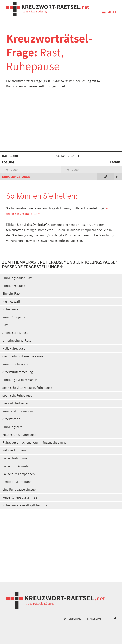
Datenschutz (73, 619)
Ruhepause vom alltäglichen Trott (26, 505)
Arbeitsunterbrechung (18, 372)
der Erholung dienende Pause (23, 356)
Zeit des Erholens (14, 450)
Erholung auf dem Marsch (20, 380)
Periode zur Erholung (17, 482)
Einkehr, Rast (11, 294)
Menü (109, 13)
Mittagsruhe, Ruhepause (19, 435)
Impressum (94, 619)
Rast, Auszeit (11, 301)
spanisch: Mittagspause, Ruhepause (27, 388)
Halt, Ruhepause (14, 348)
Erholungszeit (12, 427)
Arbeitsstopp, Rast (15, 333)
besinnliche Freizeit (16, 403)
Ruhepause (10, 309)
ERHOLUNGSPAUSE (16, 177)
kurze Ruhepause (14, 317)
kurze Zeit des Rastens (18, 411)
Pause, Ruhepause (15, 458)
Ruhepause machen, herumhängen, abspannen (35, 443)
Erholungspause (14, 286)
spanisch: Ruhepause (17, 395)
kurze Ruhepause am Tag (20, 497)
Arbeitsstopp (11, 419)
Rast (5, 325)
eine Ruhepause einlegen (20, 490)
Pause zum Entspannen (19, 474)
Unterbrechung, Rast (17, 341)
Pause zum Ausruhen (17, 466)
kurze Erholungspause (18, 364)
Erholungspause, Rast (17, 278)
